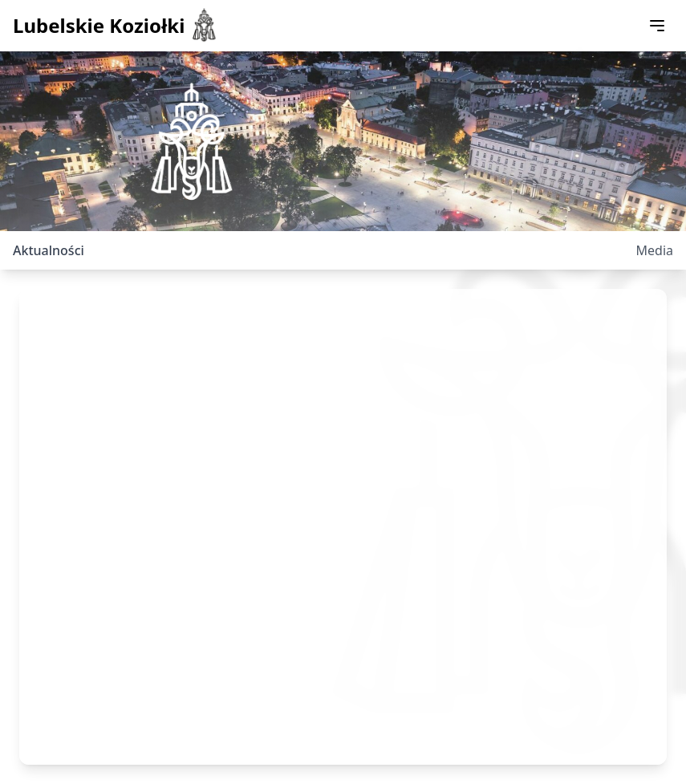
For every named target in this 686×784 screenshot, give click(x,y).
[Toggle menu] (657, 26)
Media (655, 250)
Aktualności (49, 250)
